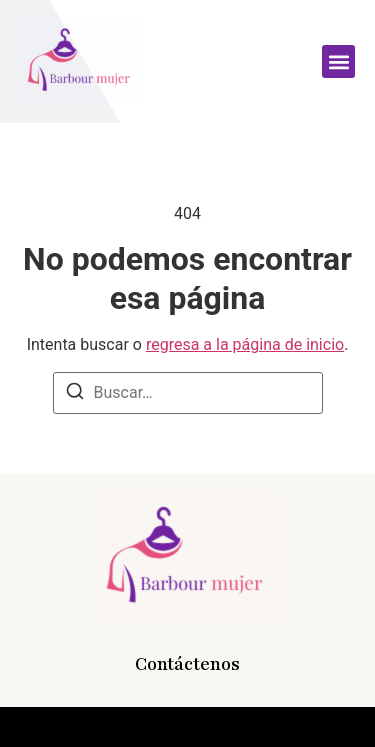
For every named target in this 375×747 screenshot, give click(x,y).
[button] (338, 61)
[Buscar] (75, 394)
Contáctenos (187, 664)
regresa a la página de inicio (245, 344)
